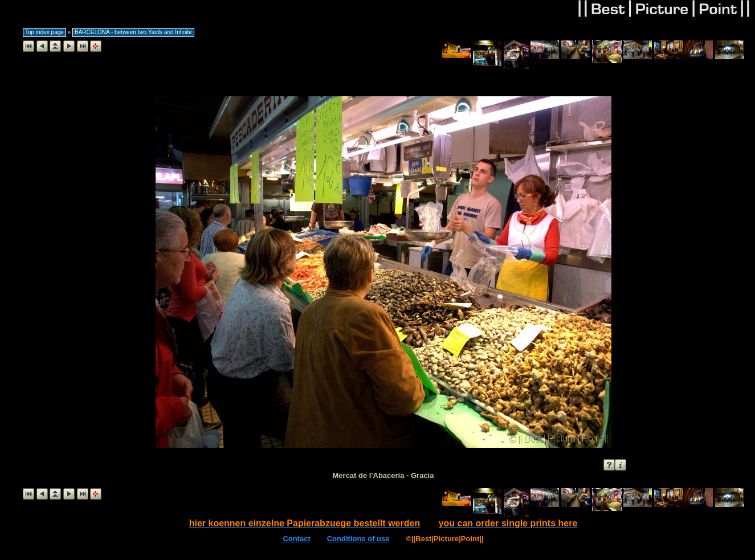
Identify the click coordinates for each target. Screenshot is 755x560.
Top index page (44, 32)
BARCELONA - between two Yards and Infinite (133, 32)
